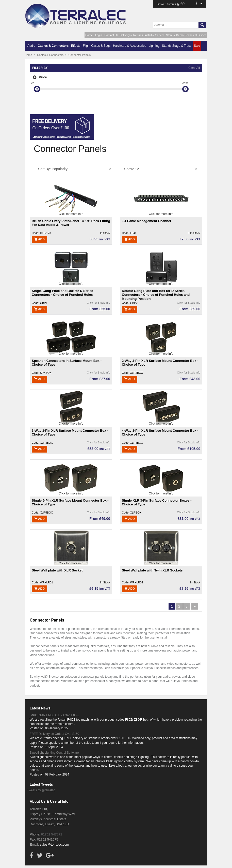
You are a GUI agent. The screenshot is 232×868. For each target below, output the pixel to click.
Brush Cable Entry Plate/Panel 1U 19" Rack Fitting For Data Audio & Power (71, 223)
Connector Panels (80, 55)
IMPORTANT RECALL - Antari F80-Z (55, 715)
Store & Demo (175, 35)
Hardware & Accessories (130, 46)
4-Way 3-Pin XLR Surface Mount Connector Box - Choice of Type (160, 433)
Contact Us (111, 35)
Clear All (194, 68)
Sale (197, 46)
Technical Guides (196, 35)
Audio (31, 46)
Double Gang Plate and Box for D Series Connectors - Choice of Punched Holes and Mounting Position (156, 295)
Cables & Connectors (53, 46)
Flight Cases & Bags (97, 46)
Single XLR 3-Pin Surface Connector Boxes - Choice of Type (157, 502)
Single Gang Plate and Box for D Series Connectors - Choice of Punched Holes (62, 293)
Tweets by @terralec (41, 790)
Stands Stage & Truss (177, 46)
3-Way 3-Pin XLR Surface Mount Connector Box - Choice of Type (70, 433)
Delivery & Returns (131, 35)
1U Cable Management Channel (146, 221)
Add (39, 239)
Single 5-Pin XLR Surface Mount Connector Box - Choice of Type (70, 502)
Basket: (162, 4)
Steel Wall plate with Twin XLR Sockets (152, 570)
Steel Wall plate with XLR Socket (57, 570)
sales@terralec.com (54, 844)
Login (99, 35)
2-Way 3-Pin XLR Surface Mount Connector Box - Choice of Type (160, 363)
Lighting (154, 46)
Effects (76, 46)
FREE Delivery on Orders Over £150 (54, 734)
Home (89, 35)
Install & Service (154, 35)
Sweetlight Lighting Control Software (54, 753)
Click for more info (71, 214)
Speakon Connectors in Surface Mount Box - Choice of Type (67, 363)
